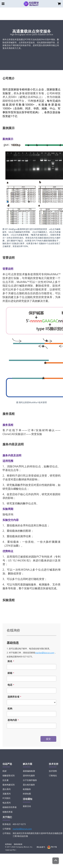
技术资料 (53, 771)
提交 (48, 739)
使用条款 (8, 844)
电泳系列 (7, 803)
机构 (10, 708)
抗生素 (6, 780)
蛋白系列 (7, 789)
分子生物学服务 (30, 780)
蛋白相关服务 (29, 785)
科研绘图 (27, 794)
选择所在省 (15, 697)
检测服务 (27, 789)
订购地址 (53, 776)
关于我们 (7, 817)
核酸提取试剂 (9, 776)
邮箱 (11, 673)
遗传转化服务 (29, 776)
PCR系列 (6, 798)
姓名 (11, 661)
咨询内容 (14, 720)
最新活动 (27, 806)
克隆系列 (7, 794)
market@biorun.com (45, 653)
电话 (11, 685)
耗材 (5, 771)
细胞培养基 (8, 812)
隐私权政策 (18, 844)
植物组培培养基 (10, 807)
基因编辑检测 (29, 771)
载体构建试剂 (9, 785)
